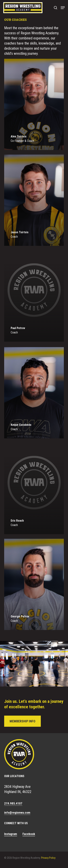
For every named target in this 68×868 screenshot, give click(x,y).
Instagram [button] (11, 834)
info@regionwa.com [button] (17, 813)
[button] (63, 8)
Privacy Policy (48, 858)
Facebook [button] (29, 834)
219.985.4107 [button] (13, 803)
